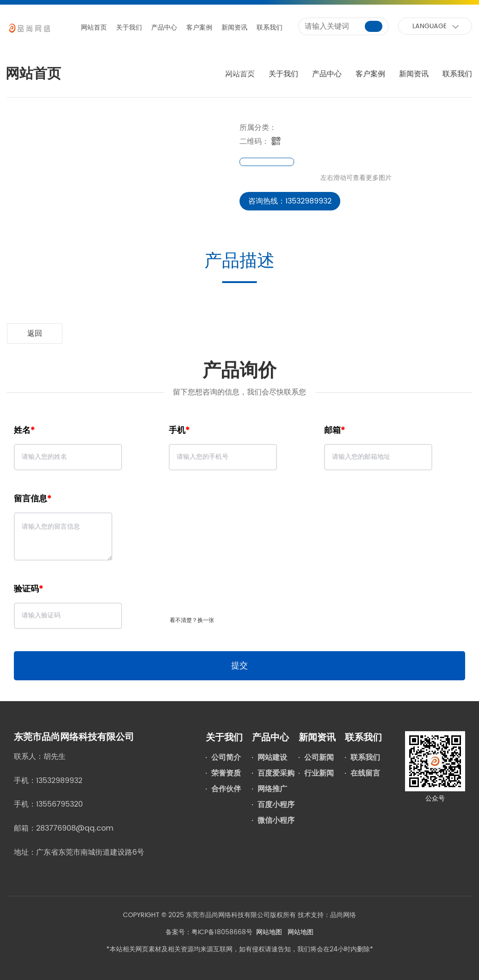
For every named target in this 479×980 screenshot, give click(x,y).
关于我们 (129, 28)
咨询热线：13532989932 (290, 201)
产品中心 (164, 28)
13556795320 (59, 804)
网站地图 (269, 932)
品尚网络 (343, 915)
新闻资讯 (234, 28)
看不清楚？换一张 (192, 620)
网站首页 (94, 28)
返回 (35, 333)
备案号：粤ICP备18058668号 (209, 932)
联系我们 (270, 28)
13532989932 (59, 781)
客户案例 (199, 28)
